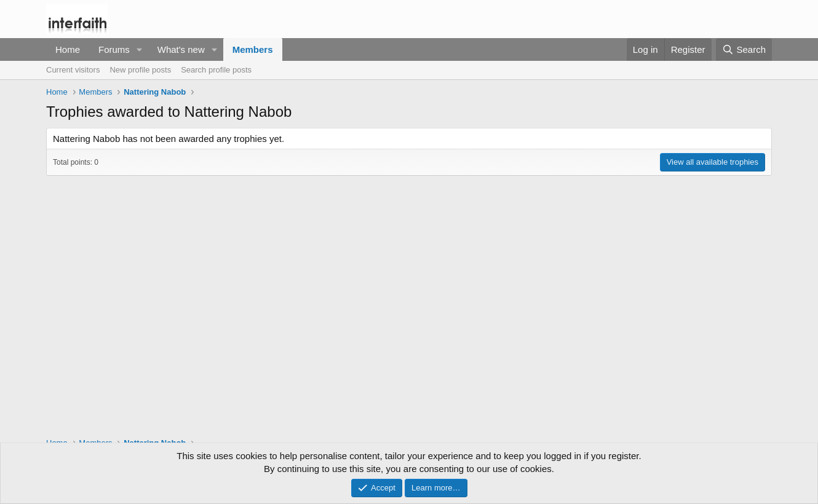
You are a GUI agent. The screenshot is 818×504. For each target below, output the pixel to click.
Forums (114, 49)
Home (68, 49)
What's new (181, 49)
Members (253, 49)
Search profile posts (216, 70)
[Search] (744, 49)
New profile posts (140, 70)
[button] (140, 49)
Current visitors (73, 70)
